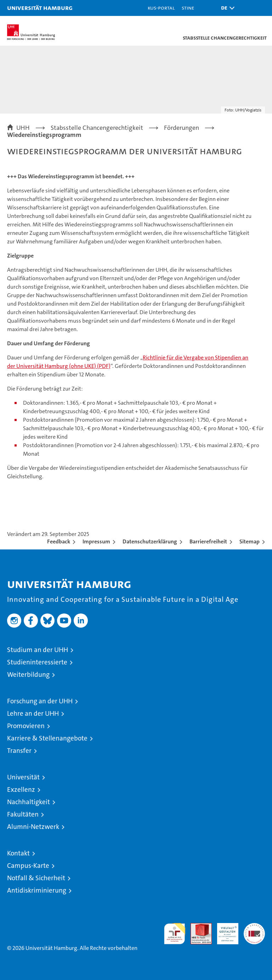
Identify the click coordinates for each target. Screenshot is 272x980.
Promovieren (26, 726)
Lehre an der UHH (33, 713)
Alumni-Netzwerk (33, 827)
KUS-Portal (161, 8)
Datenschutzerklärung (150, 541)
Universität (23, 777)
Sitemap (250, 541)
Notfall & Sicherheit (36, 878)
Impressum (96, 541)
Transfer (19, 751)
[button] (226, 8)
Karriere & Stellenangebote (47, 738)
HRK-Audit (224, 930)
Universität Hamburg (40, 8)
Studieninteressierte (37, 662)
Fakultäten (23, 814)
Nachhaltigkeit (29, 802)
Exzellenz (21, 789)
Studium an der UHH (38, 650)
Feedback (59, 541)
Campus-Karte (28, 866)
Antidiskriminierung (37, 890)
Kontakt (18, 853)
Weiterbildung (28, 675)
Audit (197, 927)
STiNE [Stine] (188, 8)
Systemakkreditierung (254, 927)
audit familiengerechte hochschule (175, 934)
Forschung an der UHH (40, 701)
